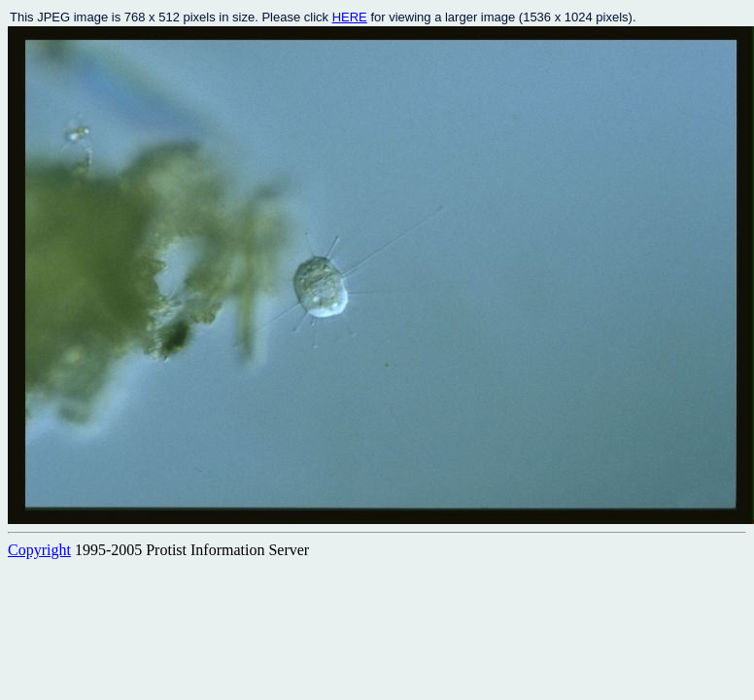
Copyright (39, 550)
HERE (350, 17)
